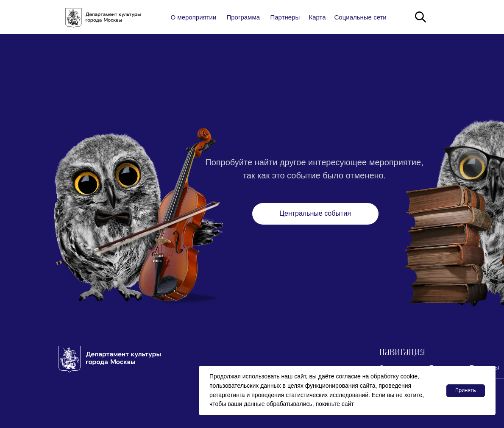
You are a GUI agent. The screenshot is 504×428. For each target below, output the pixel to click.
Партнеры (285, 17)
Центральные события (315, 213)
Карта (317, 17)
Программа (244, 17)
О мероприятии (194, 17)
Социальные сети (361, 17)
